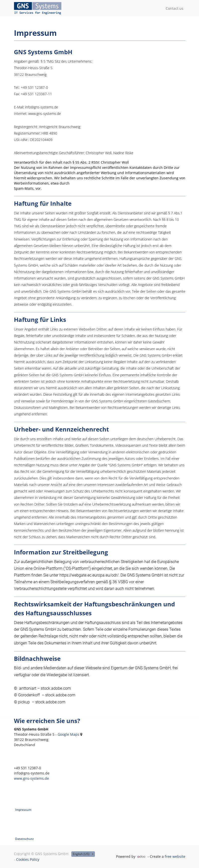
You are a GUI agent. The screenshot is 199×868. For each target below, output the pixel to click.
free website (175, 856)
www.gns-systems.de (31, 778)
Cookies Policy (28, 859)
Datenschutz (24, 839)
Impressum (23, 810)
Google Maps (68, 734)
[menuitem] (175, 8)
